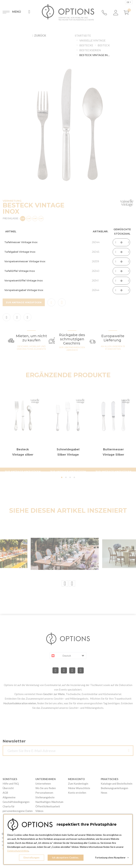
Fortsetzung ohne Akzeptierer (112, 858)
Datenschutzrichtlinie (18, 851)
